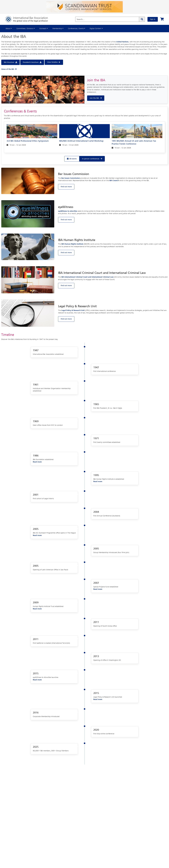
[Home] (29, 19)
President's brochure (31, 62)
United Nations (122, 42)
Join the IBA (94, 98)
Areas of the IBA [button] (9, 69)
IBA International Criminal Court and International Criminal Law (87, 277)
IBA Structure (9, 62)
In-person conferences (91, 159)
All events (73, 159)
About (8, 29)
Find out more (66, 187)
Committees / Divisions (25, 29)
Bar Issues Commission (71, 178)
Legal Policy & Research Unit (73, 310)
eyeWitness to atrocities (68, 211)
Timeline (8, 335)
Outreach (43, 29)
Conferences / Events (76, 29)
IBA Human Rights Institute (72, 244)
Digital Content (95, 29)
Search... (81, 19)
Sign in (153, 19)
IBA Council (114, 181)
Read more (37, 462)
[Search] (142, 19)
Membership (57, 29)
